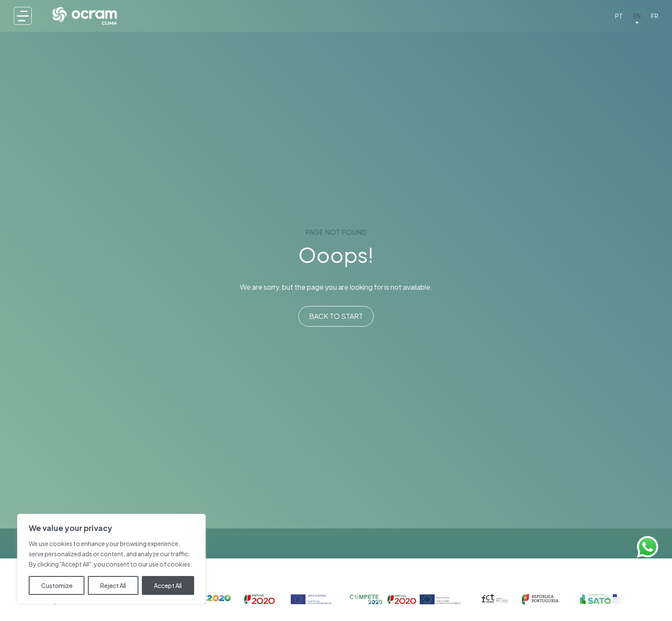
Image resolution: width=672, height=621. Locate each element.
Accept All (168, 585)
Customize (57, 585)
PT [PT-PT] (619, 16)
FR (655, 16)
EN (637, 16)
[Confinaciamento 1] (336, 599)
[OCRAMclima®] (85, 16)
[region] (111, 559)
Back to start (336, 316)
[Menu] (23, 16)
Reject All (113, 585)
